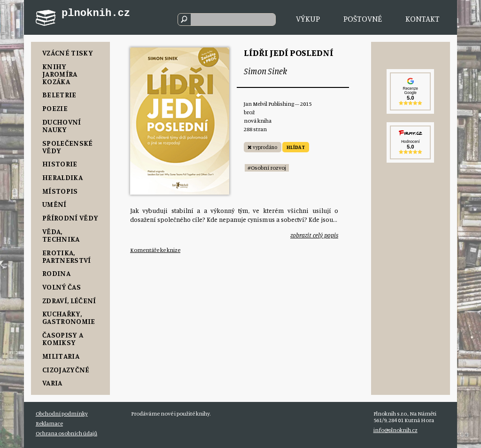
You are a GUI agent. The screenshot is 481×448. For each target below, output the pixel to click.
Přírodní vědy (70, 218)
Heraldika (62, 177)
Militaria (61, 356)
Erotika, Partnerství (67, 256)
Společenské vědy (68, 147)
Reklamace (49, 423)
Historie (60, 164)
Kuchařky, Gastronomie (69, 317)
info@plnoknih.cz (396, 430)
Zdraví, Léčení (69, 300)
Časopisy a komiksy (63, 338)
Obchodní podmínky (62, 413)
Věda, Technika (61, 235)
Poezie (55, 108)
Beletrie (59, 94)
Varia (52, 383)
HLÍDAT (296, 147)
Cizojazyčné (66, 369)
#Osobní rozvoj (267, 168)
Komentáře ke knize (155, 250)
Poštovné (363, 19)
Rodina (56, 273)
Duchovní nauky (62, 126)
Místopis (60, 191)
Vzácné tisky (68, 53)
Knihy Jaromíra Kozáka (60, 74)
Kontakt (423, 19)
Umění (54, 204)
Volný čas (62, 287)
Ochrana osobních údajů (66, 433)
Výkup (308, 19)
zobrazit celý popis (314, 235)
